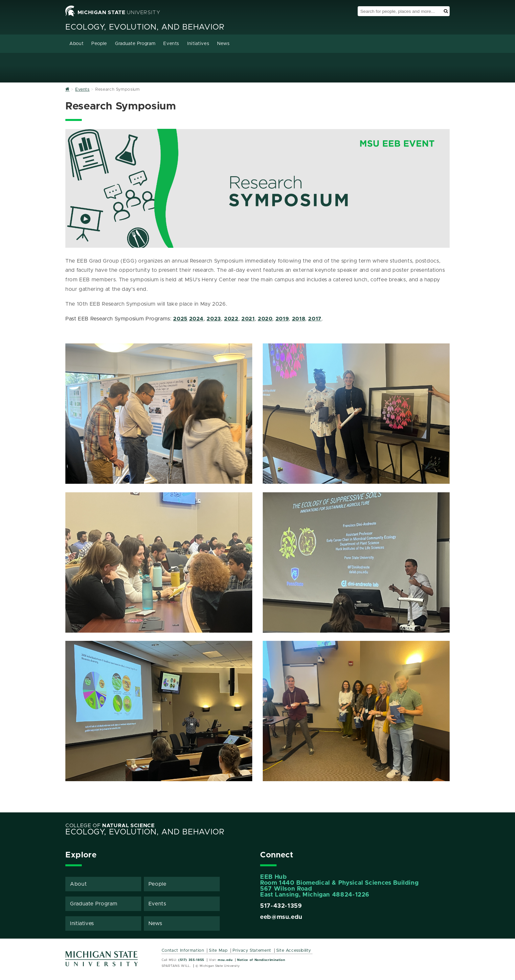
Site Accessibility (294, 951)
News (224, 44)
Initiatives (198, 44)
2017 (315, 319)
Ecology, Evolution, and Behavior (145, 27)
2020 (265, 319)
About (76, 44)
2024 (197, 319)
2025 (180, 319)
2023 (214, 319)
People (99, 44)
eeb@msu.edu (281, 917)
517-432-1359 (281, 906)
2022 (231, 319)
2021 (248, 319)
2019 (282, 319)
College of (110, 826)
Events (171, 44)
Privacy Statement (252, 951)
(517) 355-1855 (191, 960)
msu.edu (225, 960)
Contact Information (183, 951)
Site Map (218, 951)
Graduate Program (135, 44)
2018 (299, 319)
